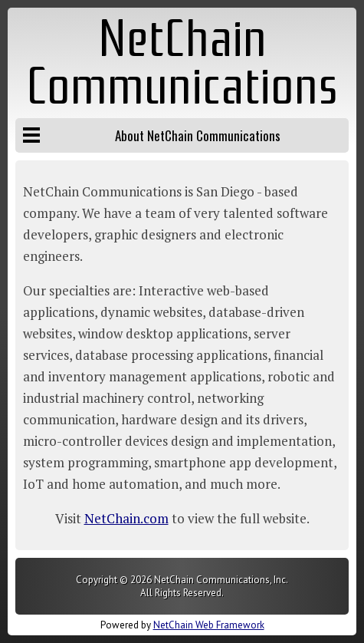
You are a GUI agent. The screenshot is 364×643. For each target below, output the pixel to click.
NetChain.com (126, 518)
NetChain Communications (182, 63)
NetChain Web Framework (209, 625)
